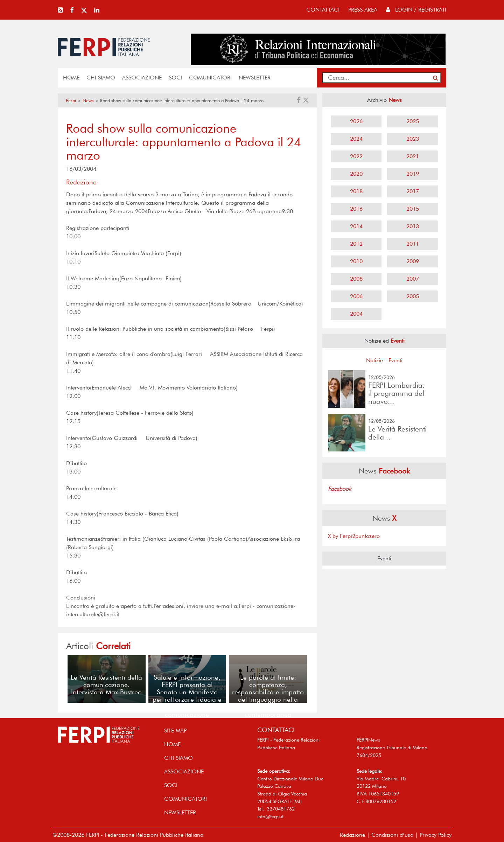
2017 (413, 191)
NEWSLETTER (255, 78)
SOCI (175, 78)
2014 (356, 226)
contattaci (323, 10)
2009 (413, 261)
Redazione (352, 835)
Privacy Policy (436, 835)
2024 (356, 139)
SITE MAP (175, 731)
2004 (356, 314)
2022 (356, 156)
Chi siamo (101, 78)
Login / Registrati (416, 10)
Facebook (340, 489)
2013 (413, 226)
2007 (413, 279)
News (88, 101)
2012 (356, 244)
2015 (413, 209)
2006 (356, 296)
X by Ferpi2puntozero (354, 536)
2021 (413, 156)
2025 (413, 121)
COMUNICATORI (210, 78)
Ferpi (71, 101)
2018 (356, 191)
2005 (413, 296)
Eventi (395, 360)
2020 (356, 174)
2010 (356, 261)
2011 (413, 244)
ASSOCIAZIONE (142, 78)
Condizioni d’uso (392, 835)
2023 (413, 139)
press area (363, 10)
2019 (413, 174)
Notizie (374, 360)
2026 (356, 121)
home (71, 78)
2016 (356, 209)
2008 (356, 279)
